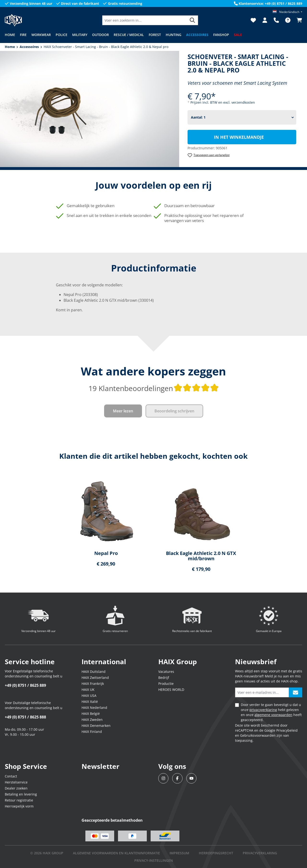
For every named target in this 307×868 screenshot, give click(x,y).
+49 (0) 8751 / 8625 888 (25, 717)
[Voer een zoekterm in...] (145, 20)
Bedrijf (164, 678)
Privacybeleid (287, 730)
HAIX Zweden (92, 720)
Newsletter (100, 766)
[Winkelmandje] (298, 20)
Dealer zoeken (16, 788)
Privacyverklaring (260, 853)
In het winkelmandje (239, 137)
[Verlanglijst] (253, 20)
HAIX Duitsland (94, 672)
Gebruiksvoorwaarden (258, 735)
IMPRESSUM (179, 853)
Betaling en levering (21, 794)
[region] (153, 527)
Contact (11, 776)
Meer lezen (123, 411)
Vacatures (166, 672)
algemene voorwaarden (273, 715)
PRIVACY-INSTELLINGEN (154, 860)
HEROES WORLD (171, 690)
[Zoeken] (192, 20)
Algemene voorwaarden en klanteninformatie (116, 853)
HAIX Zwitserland (95, 678)
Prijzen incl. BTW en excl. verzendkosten (223, 102)
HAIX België (91, 714)
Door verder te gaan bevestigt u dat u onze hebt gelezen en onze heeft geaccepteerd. (271, 712)
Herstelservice (16, 782)
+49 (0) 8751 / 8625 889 (25, 685)
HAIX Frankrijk (93, 684)
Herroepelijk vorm (19, 806)
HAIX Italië (90, 702)
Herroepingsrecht (216, 853)
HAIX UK (88, 690)
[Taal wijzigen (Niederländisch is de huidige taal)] (287, 12)
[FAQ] (288, 20)
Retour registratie (19, 800)
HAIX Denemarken (96, 726)
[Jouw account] (265, 20)
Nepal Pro (106, 553)
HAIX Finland (92, 732)
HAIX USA (89, 696)
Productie (166, 684)
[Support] (276, 20)
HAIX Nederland (94, 708)
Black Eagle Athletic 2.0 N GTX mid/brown (201, 556)
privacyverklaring (263, 710)
